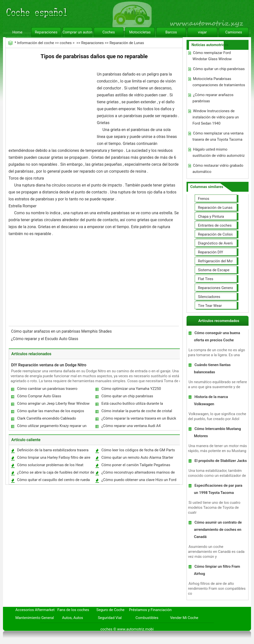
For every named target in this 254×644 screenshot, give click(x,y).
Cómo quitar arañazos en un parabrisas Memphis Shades (62, 331)
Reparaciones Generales (218, 288)
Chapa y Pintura (211, 216)
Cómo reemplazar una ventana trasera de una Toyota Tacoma (218, 136)
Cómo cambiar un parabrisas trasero (47, 389)
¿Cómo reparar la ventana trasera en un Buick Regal (139, 419)
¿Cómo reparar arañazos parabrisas (213, 98)
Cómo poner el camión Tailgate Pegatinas (136, 465)
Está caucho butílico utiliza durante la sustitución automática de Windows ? (132, 405)
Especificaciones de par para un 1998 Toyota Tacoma (218, 489)
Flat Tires (206, 279)
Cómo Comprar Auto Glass (39, 396)
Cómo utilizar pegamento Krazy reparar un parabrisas (52, 427)
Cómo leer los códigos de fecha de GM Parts (138, 450)
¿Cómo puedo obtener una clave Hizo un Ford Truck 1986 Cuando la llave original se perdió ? (139, 481)
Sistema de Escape (214, 270)
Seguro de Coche (111, 610)
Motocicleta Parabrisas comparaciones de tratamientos (219, 82)
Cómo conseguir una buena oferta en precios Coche (217, 336)
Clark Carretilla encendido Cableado (47, 418)
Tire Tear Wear (210, 306)
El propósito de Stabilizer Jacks (221, 461)
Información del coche (36, 43)
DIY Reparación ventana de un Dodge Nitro (49, 365)
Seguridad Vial (110, 618)
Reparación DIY (211, 252)
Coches (109, 32)
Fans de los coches (73, 610)
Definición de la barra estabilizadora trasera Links (53, 451)
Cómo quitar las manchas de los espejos (51, 411)
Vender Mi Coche (184, 618)
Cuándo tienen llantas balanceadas (212, 368)
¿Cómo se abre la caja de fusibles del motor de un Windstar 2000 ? (55, 473)
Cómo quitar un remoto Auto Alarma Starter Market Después (137, 459)
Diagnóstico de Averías (217, 243)
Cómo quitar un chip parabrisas (127, 396)
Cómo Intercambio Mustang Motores (217, 432)
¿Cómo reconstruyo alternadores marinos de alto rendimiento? (138, 473)
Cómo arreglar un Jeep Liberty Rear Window (53, 403)
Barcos (171, 32)
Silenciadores (209, 297)
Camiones (234, 32)
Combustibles (147, 618)
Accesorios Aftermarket (35, 610)
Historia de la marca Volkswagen (211, 400)
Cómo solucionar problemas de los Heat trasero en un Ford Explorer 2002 (50, 466)
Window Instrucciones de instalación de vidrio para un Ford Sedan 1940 (216, 117)
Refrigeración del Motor (217, 261)
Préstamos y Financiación (150, 610)
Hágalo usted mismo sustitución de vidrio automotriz (219, 152)
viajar (202, 32)
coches (66, 43)
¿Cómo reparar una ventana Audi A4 (131, 426)
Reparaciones (46, 32)
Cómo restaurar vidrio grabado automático (218, 169)
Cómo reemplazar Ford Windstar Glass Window (212, 56)
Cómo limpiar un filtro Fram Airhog (217, 570)
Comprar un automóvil (77, 32)
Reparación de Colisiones (219, 234)
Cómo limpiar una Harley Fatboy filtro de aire (54, 457)
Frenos (204, 199)
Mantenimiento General (35, 618)
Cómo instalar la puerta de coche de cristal (137, 411)
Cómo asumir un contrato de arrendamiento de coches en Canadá (218, 530)
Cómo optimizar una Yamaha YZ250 (131, 389)
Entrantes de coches (215, 225)
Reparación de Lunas (127, 43)
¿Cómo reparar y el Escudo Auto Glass (45, 339)
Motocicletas (140, 32)
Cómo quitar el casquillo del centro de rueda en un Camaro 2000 (53, 481)
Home (17, 32)
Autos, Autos (73, 618)
